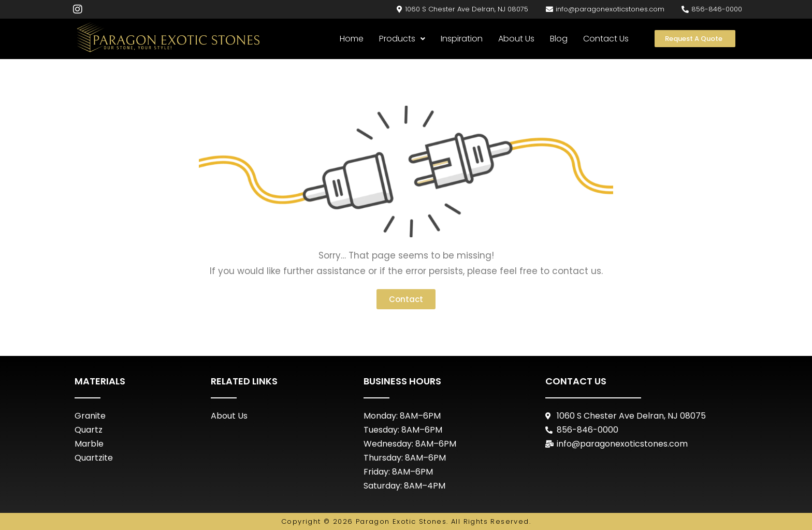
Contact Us (606, 39)
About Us (516, 39)
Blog (559, 39)
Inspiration (462, 39)
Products (402, 39)
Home (352, 39)
